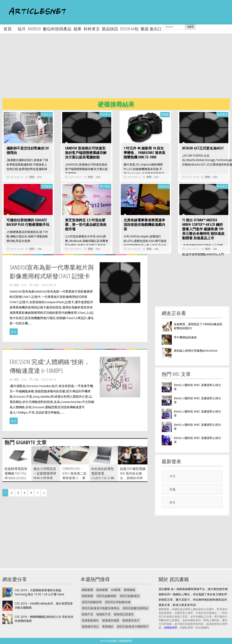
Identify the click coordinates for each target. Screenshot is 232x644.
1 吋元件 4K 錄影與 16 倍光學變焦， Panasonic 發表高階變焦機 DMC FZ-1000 (144, 153)
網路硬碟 (87, 590)
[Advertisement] (107, 69)
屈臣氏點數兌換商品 (135, 608)
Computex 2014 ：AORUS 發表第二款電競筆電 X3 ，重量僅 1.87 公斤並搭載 (74, 478)
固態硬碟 (87, 596)
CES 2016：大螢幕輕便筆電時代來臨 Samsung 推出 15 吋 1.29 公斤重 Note (39, 592)
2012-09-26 (134, 249)
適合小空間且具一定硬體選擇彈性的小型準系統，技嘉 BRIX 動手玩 (45, 478)
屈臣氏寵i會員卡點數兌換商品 (101, 608)
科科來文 (92, 29)
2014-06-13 (17, 177)
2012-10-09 (193, 177)
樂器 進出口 (151, 29)
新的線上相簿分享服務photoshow (196, 351)
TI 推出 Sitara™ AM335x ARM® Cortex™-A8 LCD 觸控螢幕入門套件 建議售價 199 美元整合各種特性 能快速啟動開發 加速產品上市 (203, 229)
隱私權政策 (126, 641)
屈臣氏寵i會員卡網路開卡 (133, 626)
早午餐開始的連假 (185, 337)
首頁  (10, 29)
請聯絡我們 (170, 628)
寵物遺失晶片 (131, 620)
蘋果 (77, 29)
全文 (14, 332)
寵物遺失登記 (90, 626)
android (34, 29)
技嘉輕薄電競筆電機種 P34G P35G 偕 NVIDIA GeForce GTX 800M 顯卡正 (16, 476)
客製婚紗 (108, 626)
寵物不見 (87, 614)
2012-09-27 (75, 249)
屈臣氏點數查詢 (130, 596)
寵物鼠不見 (103, 614)
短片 (22, 29)
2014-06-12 (134, 177)
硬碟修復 (130, 590)
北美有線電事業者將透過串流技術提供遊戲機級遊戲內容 (144, 224)
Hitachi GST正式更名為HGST (203, 148)
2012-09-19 (49, 380)
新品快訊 (110, 29)
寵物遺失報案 (111, 620)
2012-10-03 (17, 249)
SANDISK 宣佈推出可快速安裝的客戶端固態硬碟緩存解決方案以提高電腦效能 (86, 153)
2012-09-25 (193, 249)
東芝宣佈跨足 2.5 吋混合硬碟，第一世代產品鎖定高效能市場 (86, 224)
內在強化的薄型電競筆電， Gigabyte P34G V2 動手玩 (103, 476)
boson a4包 (129, 29)
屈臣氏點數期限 (106, 596)
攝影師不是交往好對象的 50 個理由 (28, 150)
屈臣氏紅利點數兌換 (118, 602)
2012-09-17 (75, 177)
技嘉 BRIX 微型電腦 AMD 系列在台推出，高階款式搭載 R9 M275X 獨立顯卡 (133, 478)
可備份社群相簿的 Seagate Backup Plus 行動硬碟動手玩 (28, 222)
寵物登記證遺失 (124, 614)
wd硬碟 (116, 590)
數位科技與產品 (57, 29)
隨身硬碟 (102, 590)
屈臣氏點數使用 (92, 602)
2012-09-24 (49, 285)
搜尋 (190, 27)
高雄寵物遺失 (90, 620)
